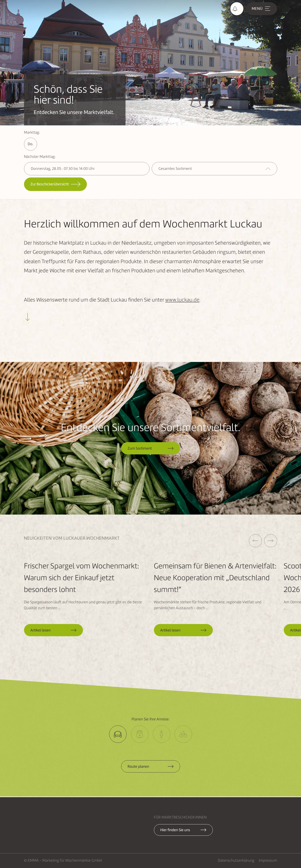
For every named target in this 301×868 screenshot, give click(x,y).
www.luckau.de (182, 300)
